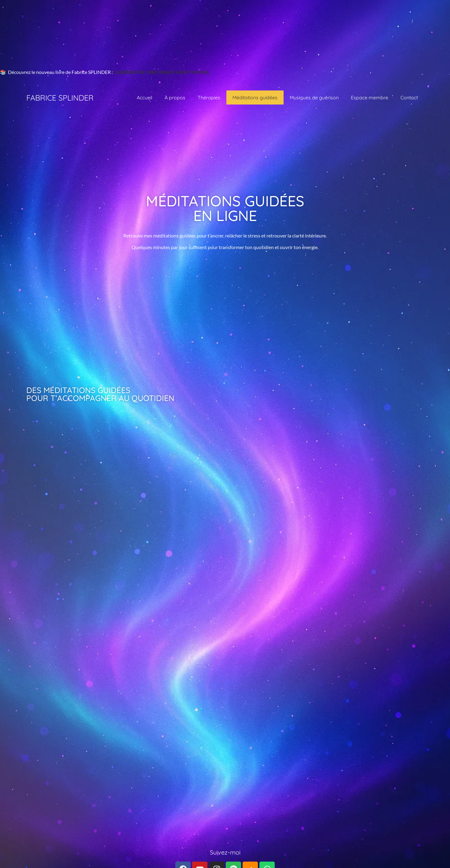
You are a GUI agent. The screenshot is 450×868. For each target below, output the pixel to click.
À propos (175, 97)
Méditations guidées (255, 97)
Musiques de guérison (314, 97)
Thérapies (209, 97)
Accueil (145, 97)
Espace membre (370, 97)
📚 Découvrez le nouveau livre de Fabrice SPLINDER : (57, 72)
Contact (409, 97)
